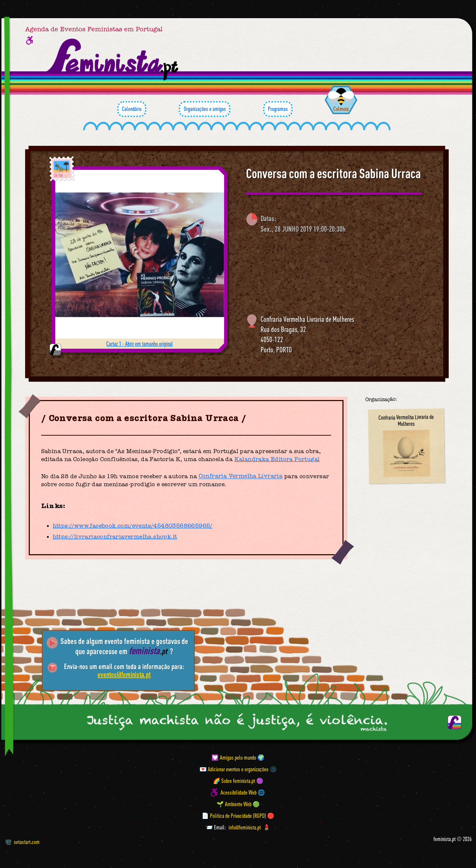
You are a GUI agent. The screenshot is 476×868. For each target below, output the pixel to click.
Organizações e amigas (205, 109)
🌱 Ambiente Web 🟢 (238, 804)
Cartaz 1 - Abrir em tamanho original (140, 344)
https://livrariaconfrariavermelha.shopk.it (115, 537)
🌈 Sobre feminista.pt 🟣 (238, 781)
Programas (278, 109)
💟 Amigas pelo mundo (234, 757)
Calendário (132, 109)
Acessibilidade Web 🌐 (243, 792)
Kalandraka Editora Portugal (277, 459)
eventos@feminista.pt (124, 674)
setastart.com (22, 842)
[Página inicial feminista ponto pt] (113, 60)
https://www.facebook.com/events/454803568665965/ (133, 526)
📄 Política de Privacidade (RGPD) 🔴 (238, 816)
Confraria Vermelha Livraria (241, 476)
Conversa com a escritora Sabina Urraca (333, 173)
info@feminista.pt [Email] (245, 827)
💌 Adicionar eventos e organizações (234, 769)
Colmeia (341, 109)
